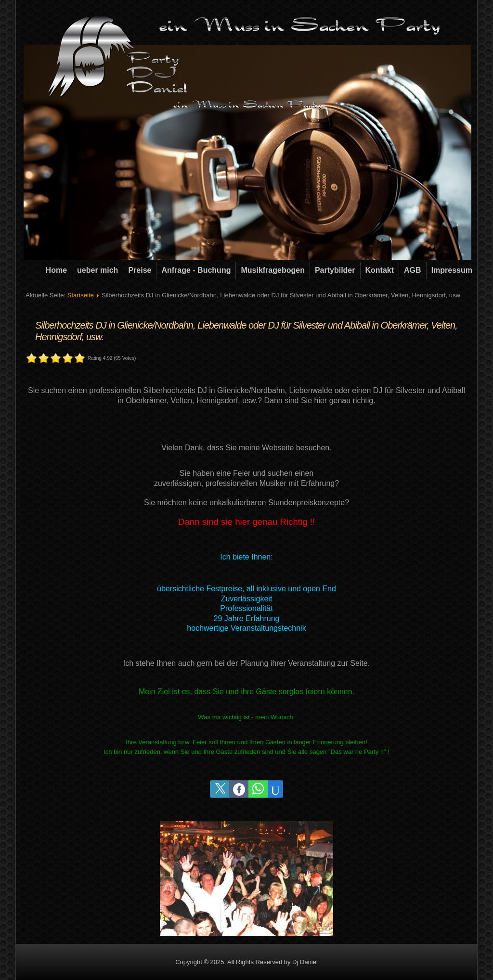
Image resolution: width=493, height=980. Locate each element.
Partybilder (335, 270)
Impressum (452, 270)
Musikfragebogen (272, 270)
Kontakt (380, 270)
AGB (413, 270)
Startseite (81, 295)
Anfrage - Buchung (196, 270)
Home (56, 270)
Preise (140, 270)
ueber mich (97, 270)
